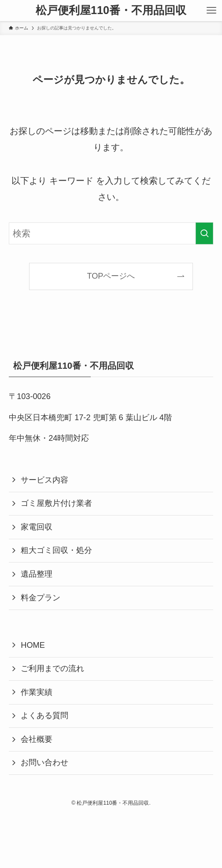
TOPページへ (111, 276)
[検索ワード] (111, 233)
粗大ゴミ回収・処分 (56, 550)
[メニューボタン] (211, 11)
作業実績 (37, 692)
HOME (33, 645)
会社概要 (37, 739)
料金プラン (41, 598)
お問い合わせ (44, 763)
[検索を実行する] (204, 233)
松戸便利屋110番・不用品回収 (111, 10)
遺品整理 (37, 574)
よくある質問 (44, 715)
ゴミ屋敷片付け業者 (56, 503)
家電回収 (37, 527)
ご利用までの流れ (52, 668)
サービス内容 (44, 480)
